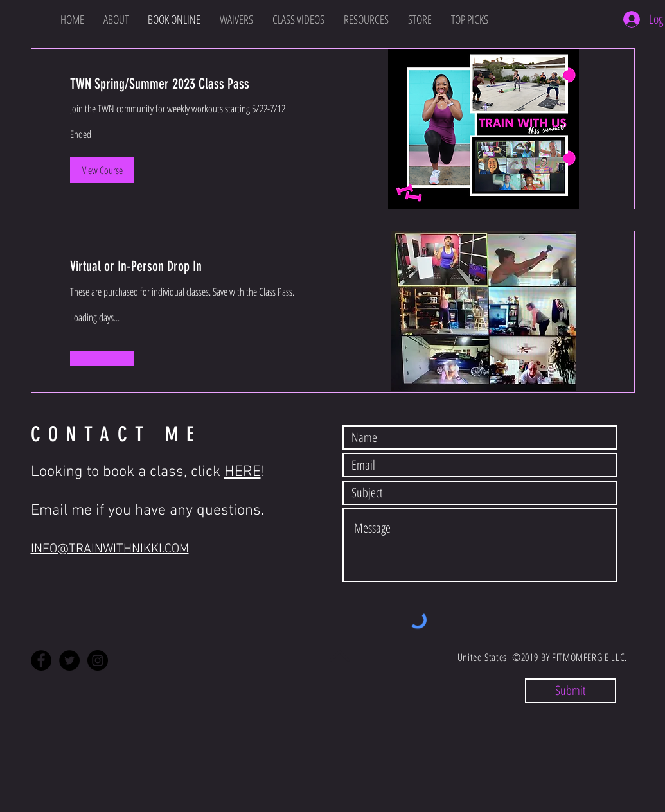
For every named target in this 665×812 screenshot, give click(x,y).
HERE (243, 472)
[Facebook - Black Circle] (41, 660)
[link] (182, 84)
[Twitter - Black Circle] (69, 660)
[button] (102, 170)
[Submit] (571, 691)
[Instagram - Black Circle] (98, 660)
